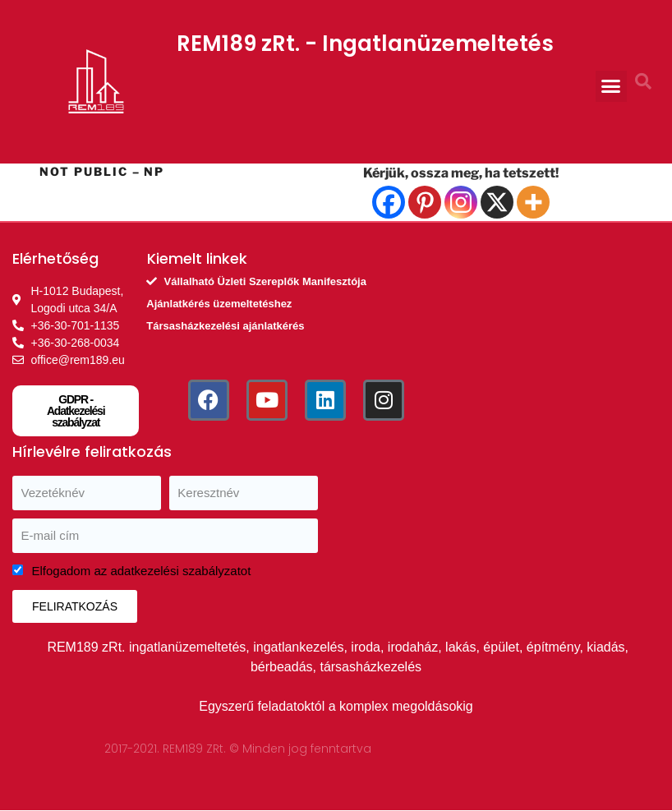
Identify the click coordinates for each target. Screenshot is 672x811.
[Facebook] (389, 202)
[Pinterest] (425, 202)
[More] (533, 202)
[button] (611, 86)
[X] (497, 202)
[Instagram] (461, 202)
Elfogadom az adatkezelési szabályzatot (142, 571)
